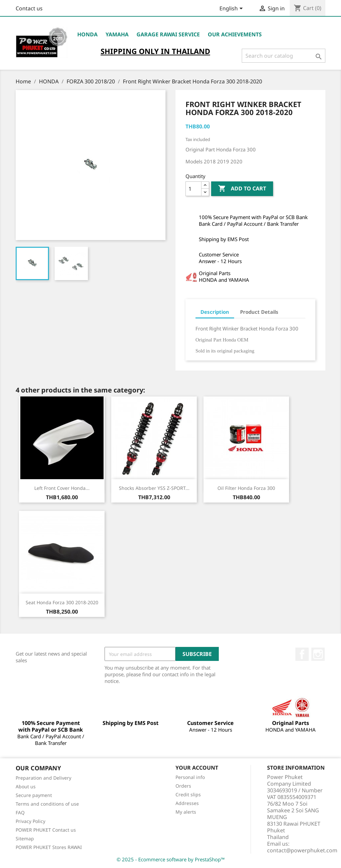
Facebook (302, 654)
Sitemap (25, 838)
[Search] (284, 56)
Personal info (190, 777)
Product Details (259, 312)
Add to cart (242, 189)
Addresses (187, 803)
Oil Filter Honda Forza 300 (246, 488)
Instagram (318, 654)
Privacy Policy (30, 821)
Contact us (29, 8)
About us (26, 786)
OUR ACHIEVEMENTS (235, 34)
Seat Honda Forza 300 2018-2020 (62, 602)
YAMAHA (117, 34)
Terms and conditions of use (47, 804)
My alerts (186, 812)
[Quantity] (193, 189)
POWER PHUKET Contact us (46, 830)
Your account (197, 768)
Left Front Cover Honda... (62, 488)
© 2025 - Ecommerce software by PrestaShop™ (171, 859)
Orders (183, 786)
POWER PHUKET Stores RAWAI (49, 847)
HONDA (87, 34)
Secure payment (34, 795)
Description (215, 312)
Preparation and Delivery (43, 778)
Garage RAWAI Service (168, 34)
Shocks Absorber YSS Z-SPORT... (154, 488)
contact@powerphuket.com (302, 850)
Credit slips (188, 794)
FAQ (20, 812)
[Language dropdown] (232, 9)
